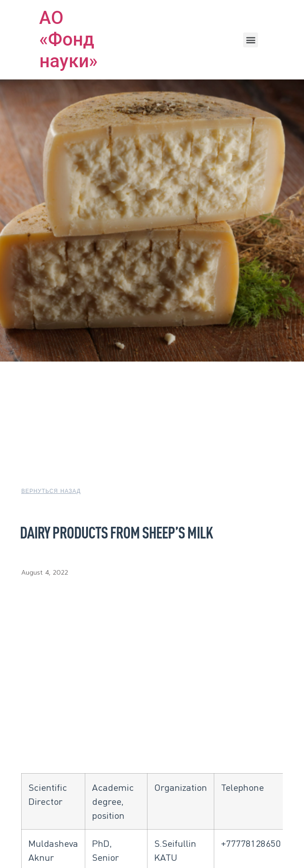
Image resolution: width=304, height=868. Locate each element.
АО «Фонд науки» (68, 39)
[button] (251, 40)
